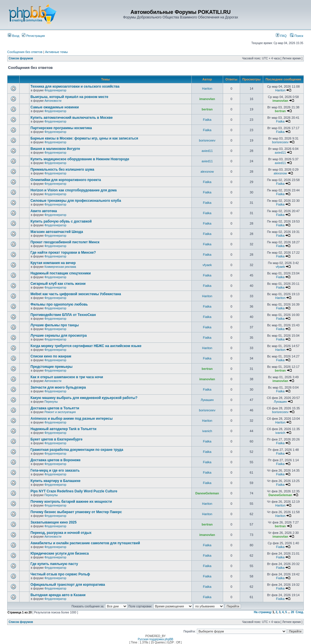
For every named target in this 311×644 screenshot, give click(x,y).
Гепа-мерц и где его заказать (55, 470)
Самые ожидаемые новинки (55, 107)
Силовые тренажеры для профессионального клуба (76, 201)
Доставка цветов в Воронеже (56, 460)
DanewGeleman (207, 493)
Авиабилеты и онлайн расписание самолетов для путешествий (85, 543)
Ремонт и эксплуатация (60, 412)
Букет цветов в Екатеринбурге (56, 439)
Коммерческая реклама (60, 267)
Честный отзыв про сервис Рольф (60, 574)
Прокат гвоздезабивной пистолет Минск (65, 242)
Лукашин (207, 400)
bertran (207, 109)
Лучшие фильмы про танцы (55, 325)
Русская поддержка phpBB (155, 639)
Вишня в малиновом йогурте (55, 149)
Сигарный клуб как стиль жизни (58, 284)
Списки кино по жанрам (51, 356)
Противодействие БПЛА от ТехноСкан (63, 315)
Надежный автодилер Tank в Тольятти (64, 429)
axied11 (207, 151)
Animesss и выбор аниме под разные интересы (72, 419)
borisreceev (207, 140)
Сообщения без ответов (25, 52)
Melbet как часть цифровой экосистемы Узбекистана (76, 294)
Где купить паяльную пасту (54, 564)
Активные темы (56, 52)
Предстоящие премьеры (52, 367)
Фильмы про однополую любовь (59, 304)
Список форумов (21, 58)
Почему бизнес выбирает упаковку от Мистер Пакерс (76, 512)
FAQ (281, 36)
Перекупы (51, 402)
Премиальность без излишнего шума (62, 170)
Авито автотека (44, 211)
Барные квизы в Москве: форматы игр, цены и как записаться (84, 138)
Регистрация (33, 36)
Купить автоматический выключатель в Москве (72, 118)
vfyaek (207, 265)
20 (292, 612)
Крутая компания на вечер (53, 263)
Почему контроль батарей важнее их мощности (71, 502)
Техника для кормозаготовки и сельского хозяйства (75, 86)
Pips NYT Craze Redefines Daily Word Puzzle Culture (74, 491)
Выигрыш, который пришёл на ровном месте (69, 97)
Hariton (207, 88)
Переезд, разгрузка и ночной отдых (61, 533)
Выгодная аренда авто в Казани (58, 595)
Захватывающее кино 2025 (54, 522)
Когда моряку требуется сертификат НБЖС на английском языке (86, 346)
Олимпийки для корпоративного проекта (66, 180)
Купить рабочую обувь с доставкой (61, 221)
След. (300, 612)
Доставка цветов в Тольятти (55, 408)
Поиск (297, 36)
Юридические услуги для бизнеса (60, 553)
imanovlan (207, 99)
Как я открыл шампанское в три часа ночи (67, 377)
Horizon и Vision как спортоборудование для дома (74, 190)
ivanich (207, 431)
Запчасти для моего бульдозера (58, 387)
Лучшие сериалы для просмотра (59, 336)
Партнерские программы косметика (61, 128)
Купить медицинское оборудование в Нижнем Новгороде (80, 159)
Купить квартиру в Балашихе (55, 481)
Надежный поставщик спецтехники (61, 273)
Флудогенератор (55, 90)
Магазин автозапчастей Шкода (57, 232)
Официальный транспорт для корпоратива (68, 585)
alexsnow (207, 172)
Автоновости (53, 101)
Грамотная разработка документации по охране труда (77, 450)
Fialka (207, 120)
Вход (14, 36)
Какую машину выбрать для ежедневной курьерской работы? (84, 398)
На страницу (263, 612)
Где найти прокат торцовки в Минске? (63, 253)
